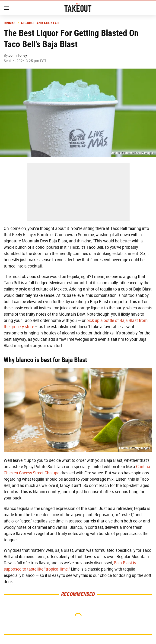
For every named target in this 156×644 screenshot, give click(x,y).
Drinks (10, 23)
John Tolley (18, 55)
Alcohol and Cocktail (40, 23)
